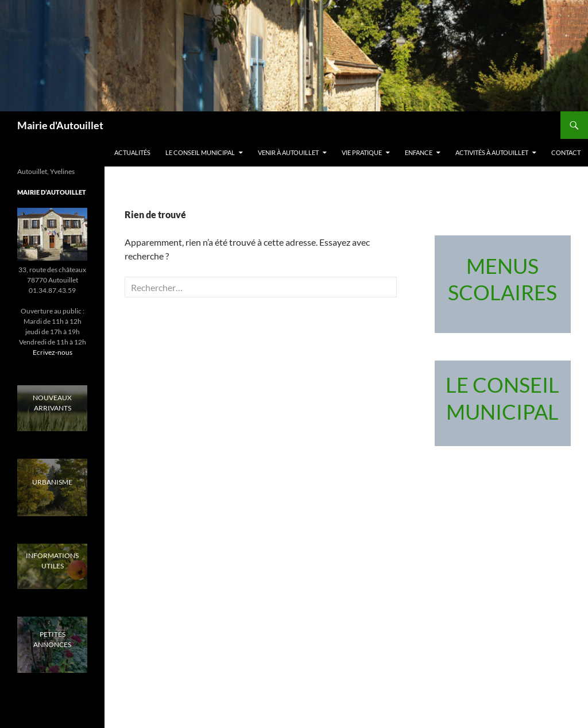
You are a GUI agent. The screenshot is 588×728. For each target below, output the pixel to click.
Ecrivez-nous (53, 352)
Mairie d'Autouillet (60, 125)
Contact (566, 152)
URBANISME (52, 482)
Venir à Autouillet (288, 152)
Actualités (132, 152)
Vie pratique (362, 152)
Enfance (419, 152)
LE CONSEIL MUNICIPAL (200, 152)
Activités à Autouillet (492, 152)
